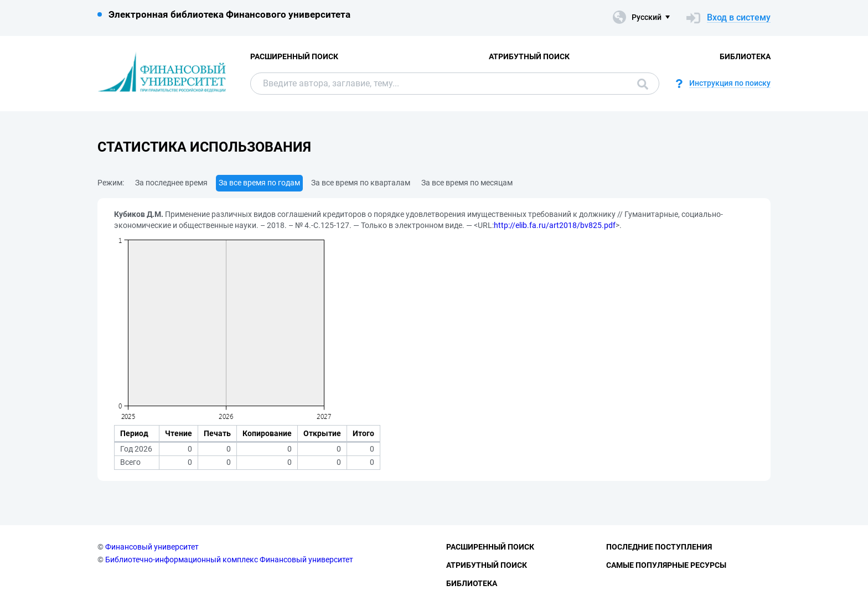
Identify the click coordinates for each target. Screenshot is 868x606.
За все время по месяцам (467, 183)
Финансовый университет (152, 547)
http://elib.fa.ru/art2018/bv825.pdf (555, 225)
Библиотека (745, 56)
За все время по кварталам (361, 183)
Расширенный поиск (294, 56)
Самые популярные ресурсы (666, 565)
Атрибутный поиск (529, 56)
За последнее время (171, 183)
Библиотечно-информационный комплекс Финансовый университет (229, 560)
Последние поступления (659, 547)
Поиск (643, 84)
